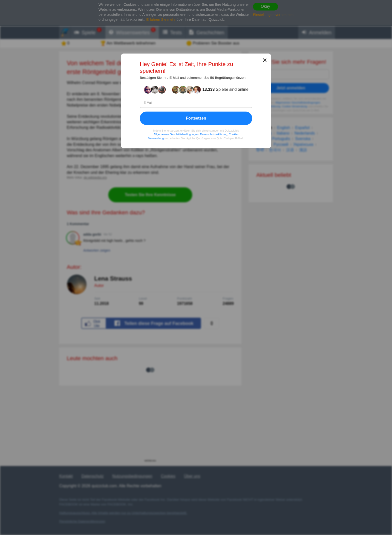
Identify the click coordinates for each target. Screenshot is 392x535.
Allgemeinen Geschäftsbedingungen (176, 134)
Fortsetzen (196, 118)
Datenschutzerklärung (214, 134)
